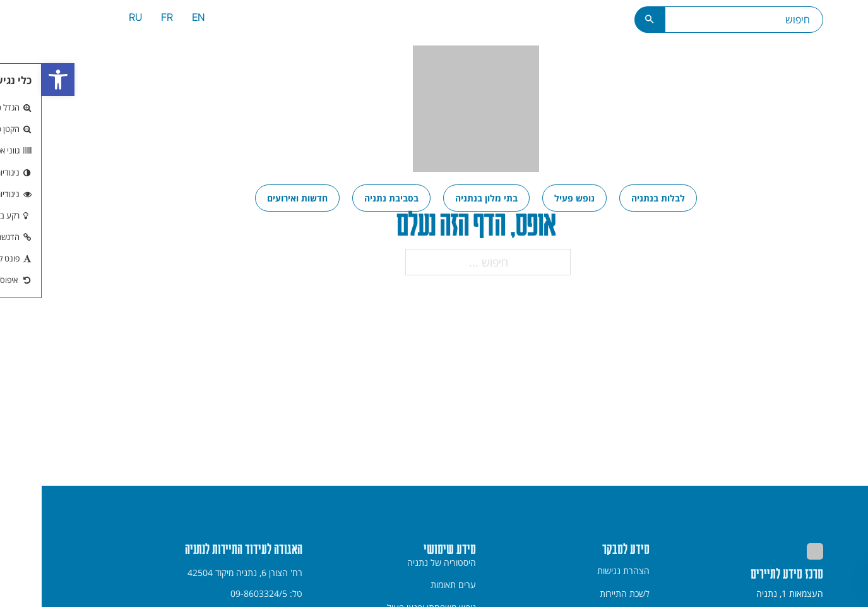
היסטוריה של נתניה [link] (400, 563)
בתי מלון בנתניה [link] (445, 198)
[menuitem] (157, 19)
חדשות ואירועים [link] (256, 198)
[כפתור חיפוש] (608, 20)
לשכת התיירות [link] (583, 594)
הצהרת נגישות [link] (582, 571)
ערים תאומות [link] (412, 585)
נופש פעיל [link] (533, 198)
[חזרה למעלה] (842, 580)
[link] (16, 80)
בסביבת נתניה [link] (350, 198)
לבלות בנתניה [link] (616, 198)
